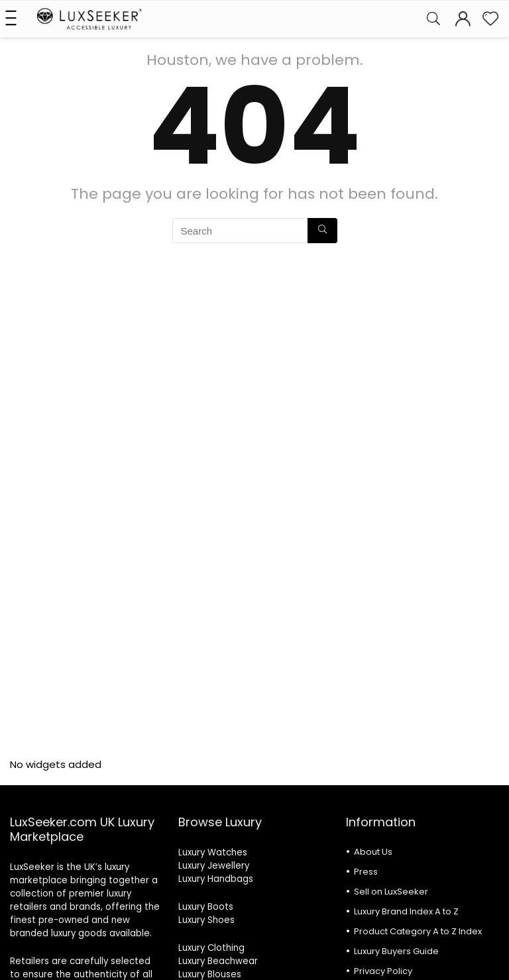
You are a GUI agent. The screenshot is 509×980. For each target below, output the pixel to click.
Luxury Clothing (211, 948)
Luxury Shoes (206, 920)
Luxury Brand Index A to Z (406, 911)
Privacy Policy (383, 971)
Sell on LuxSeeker (391, 892)
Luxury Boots (206, 907)
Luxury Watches (213, 852)
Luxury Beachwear (218, 961)
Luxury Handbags (216, 879)
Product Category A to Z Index (418, 931)
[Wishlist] (490, 19)
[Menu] (16, 19)
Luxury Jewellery (214, 866)
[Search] (433, 19)
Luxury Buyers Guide (396, 951)
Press (366, 872)
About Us (373, 852)
